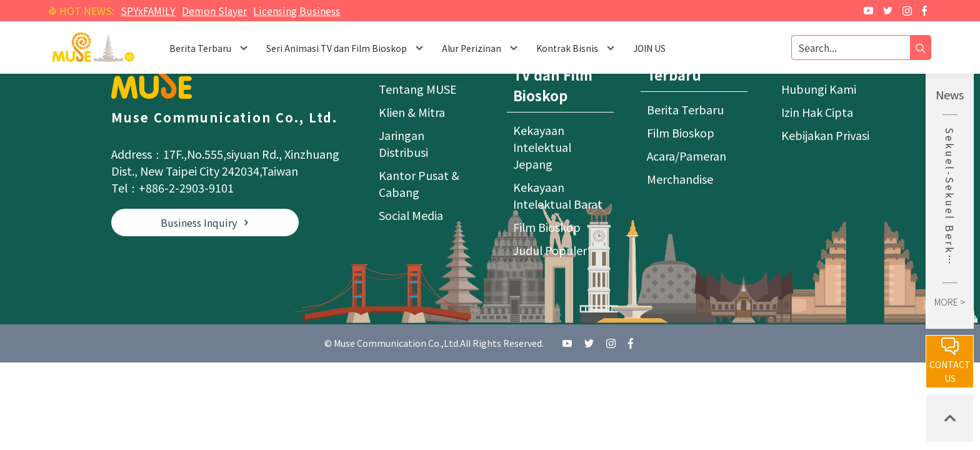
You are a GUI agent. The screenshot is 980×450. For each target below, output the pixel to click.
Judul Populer (550, 250)
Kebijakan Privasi (825, 135)
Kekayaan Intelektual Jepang (542, 147)
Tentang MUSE (418, 89)
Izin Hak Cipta (817, 112)
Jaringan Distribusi (403, 143)
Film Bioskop (547, 227)
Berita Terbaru (685, 109)
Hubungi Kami (819, 89)
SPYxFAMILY (148, 11)
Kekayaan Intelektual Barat (558, 195)
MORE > (950, 302)
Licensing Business (297, 11)
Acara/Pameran (687, 156)
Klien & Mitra (412, 112)
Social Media (411, 215)
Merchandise (680, 179)
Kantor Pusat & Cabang (419, 183)
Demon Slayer (214, 11)
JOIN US (649, 48)
